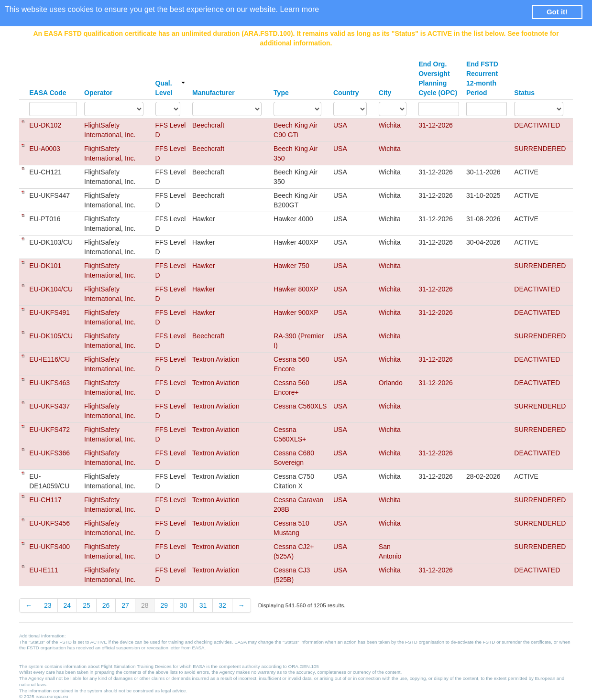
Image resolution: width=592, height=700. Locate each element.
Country (346, 93)
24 (67, 605)
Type (281, 93)
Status (524, 93)
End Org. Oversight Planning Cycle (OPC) (438, 78)
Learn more (299, 9)
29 (164, 605)
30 (184, 605)
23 (48, 605)
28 (145, 605)
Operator (98, 93)
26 (106, 605)
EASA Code (48, 93)
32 (222, 605)
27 (125, 605)
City (385, 93)
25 (87, 605)
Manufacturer (214, 93)
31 (203, 605)
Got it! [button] (557, 12)
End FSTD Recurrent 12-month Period (482, 78)
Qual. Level (170, 88)
